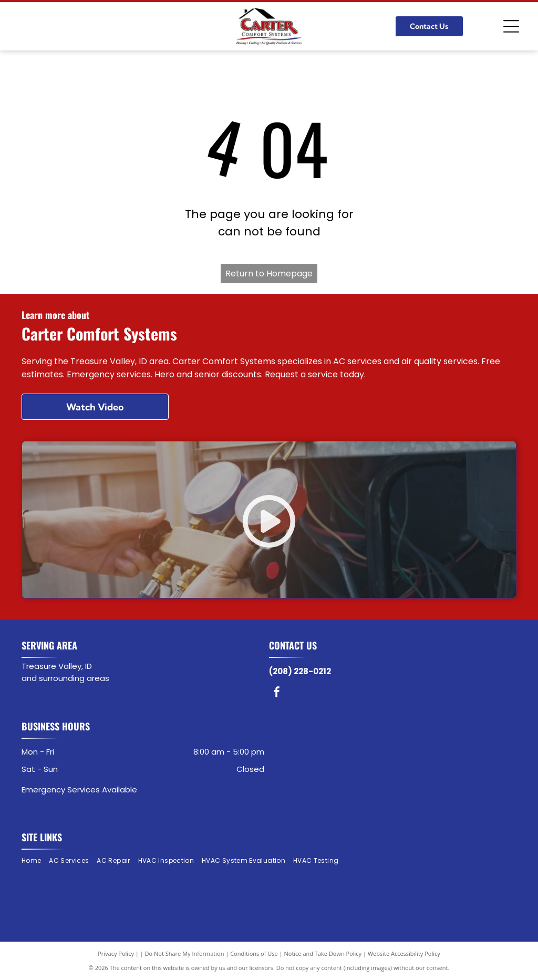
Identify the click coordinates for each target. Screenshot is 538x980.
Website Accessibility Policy (404, 953)
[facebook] (277, 693)
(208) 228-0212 (300, 671)
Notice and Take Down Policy (323, 953)
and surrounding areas (65, 678)
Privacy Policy (116, 953)
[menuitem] (35, 861)
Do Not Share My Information (185, 953)
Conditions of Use (254, 953)
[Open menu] (511, 26)
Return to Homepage (269, 274)
